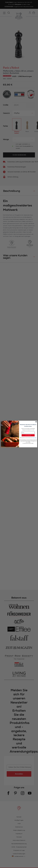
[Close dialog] (36, 422)
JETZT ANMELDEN (28, 435)
